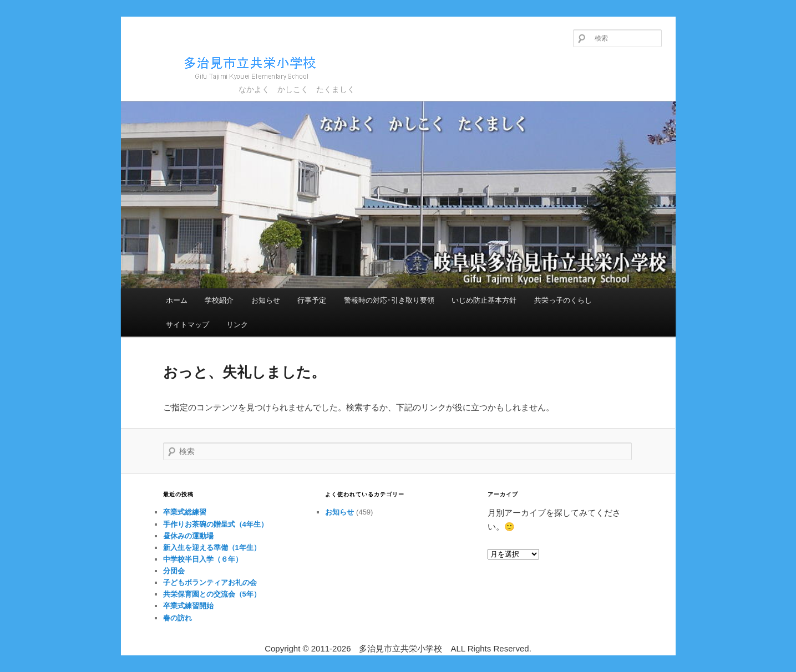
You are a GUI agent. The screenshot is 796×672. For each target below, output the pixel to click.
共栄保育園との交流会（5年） (212, 594)
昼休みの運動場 (188, 536)
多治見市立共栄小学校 (229, 66)
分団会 (174, 571)
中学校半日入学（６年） (203, 559)
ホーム (177, 300)
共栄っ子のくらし (563, 300)
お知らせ (266, 300)
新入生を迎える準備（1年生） (212, 548)
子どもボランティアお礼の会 (210, 582)
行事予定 (312, 300)
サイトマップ (187, 325)
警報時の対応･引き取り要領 (389, 300)
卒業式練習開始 (188, 606)
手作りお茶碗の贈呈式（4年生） (216, 524)
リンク (237, 325)
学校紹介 (219, 300)
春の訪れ (178, 618)
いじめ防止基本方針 (484, 300)
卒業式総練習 (185, 512)
